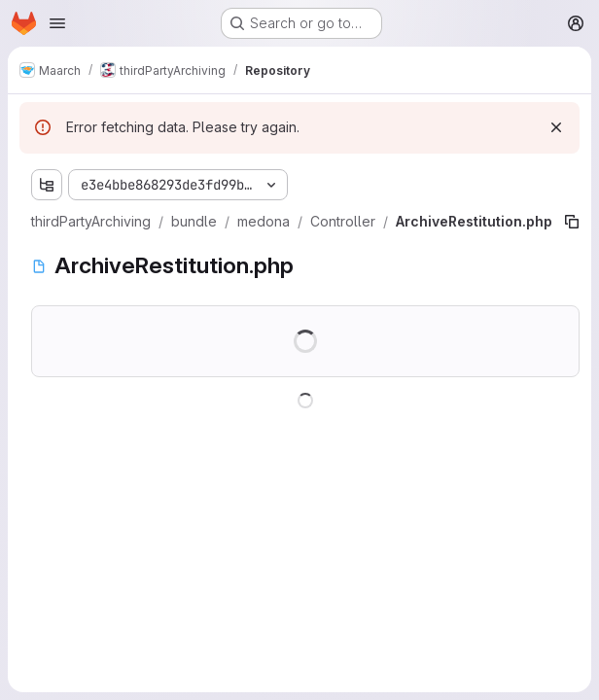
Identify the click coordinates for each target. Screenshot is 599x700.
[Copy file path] (572, 222)
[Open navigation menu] (57, 23)
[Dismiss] (556, 127)
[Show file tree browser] (47, 185)
